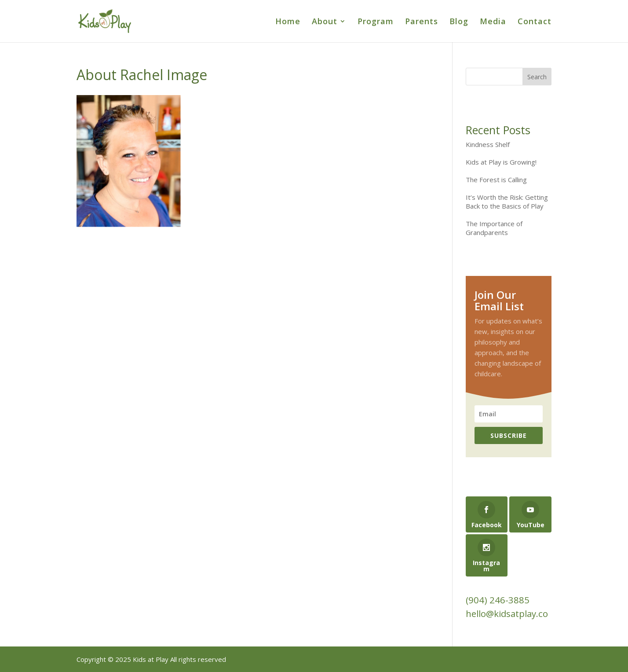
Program (376, 22)
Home (288, 22)
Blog (459, 22)
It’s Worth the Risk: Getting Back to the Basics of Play (507, 202)
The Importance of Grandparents (494, 228)
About (325, 22)
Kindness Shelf (488, 144)
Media (493, 22)
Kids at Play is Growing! (501, 162)
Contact (535, 22)
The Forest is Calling (496, 180)
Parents (422, 22)
